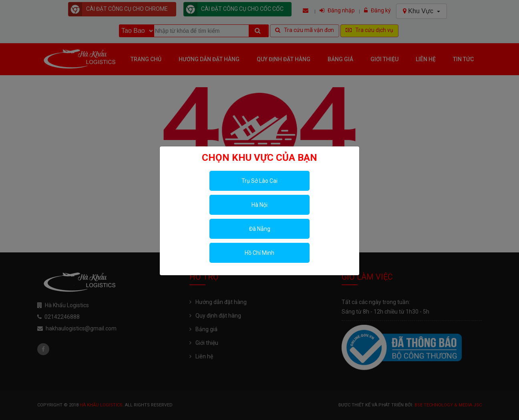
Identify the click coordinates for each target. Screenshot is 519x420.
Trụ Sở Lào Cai (259, 181)
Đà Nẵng (260, 229)
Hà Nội (259, 205)
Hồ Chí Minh (259, 253)
